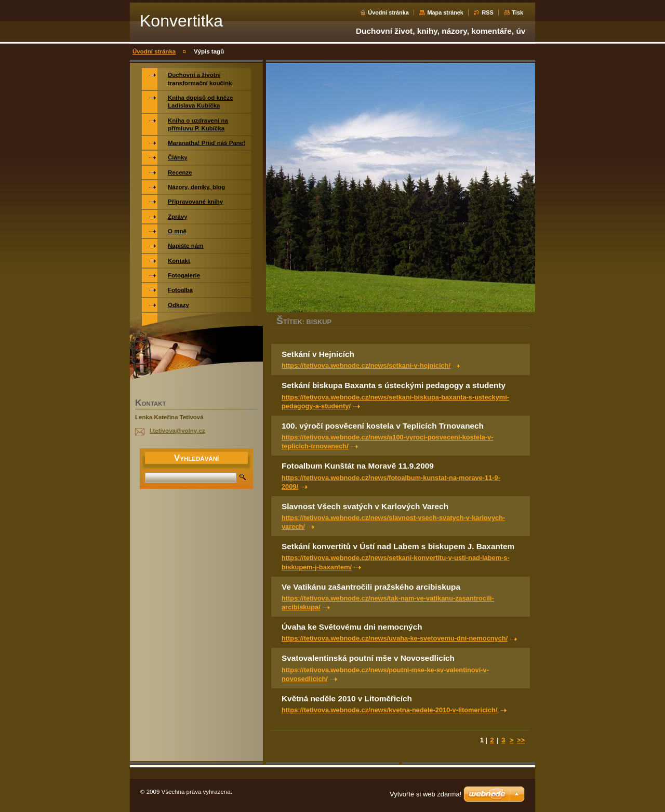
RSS (487, 12)
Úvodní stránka (388, 12)
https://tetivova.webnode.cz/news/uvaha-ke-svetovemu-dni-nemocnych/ (395, 638)
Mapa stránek (445, 12)
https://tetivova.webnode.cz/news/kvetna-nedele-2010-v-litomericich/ (389, 710)
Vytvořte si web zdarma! (425, 794)
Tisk (517, 12)
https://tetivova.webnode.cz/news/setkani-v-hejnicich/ (366, 365)
